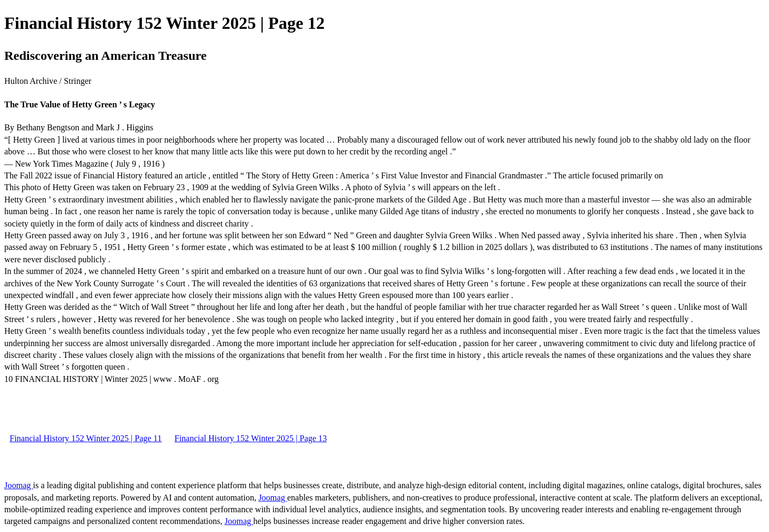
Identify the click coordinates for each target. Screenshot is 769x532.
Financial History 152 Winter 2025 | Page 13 (251, 438)
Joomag (19, 485)
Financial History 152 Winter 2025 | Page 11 (86, 438)
